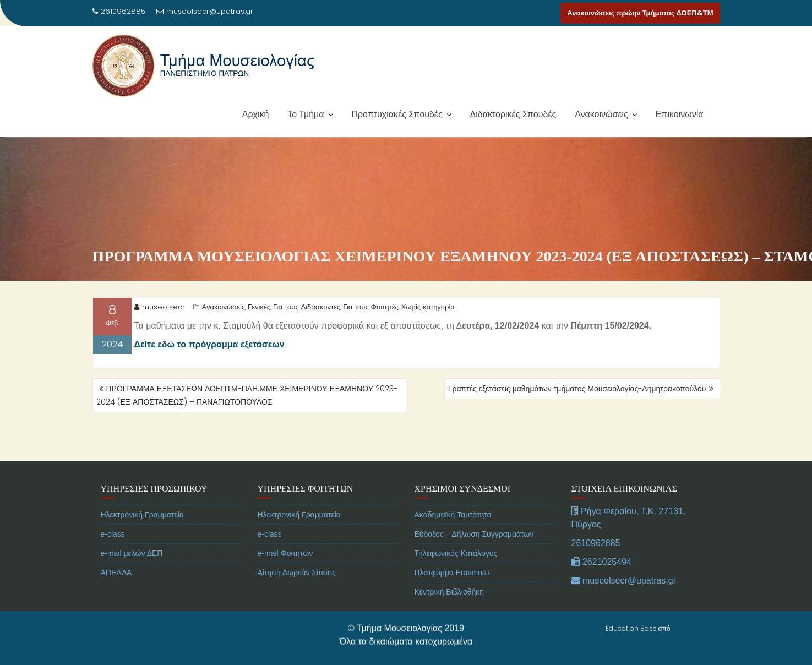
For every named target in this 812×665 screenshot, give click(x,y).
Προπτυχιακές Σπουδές (397, 114)
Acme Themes (696, 627)
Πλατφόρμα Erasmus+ (453, 591)
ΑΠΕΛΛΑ (116, 591)
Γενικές (259, 307)
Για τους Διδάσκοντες (307, 307)
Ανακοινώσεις (601, 114)
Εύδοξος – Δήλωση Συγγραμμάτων (474, 553)
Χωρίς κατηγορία (428, 307)
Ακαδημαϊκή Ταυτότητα (453, 533)
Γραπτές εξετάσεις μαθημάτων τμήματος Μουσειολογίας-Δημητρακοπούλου (577, 389)
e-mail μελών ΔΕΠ (132, 572)
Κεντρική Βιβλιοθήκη (449, 611)
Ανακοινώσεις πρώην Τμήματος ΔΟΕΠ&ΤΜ (640, 13)
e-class (113, 553)
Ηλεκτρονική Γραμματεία (142, 533)
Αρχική (256, 114)
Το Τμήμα (306, 114)
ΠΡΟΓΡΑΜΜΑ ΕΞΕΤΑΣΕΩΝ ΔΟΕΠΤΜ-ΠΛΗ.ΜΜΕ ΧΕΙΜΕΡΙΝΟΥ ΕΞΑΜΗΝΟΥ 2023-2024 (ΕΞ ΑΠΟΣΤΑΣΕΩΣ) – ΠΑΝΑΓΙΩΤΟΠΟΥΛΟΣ (247, 395)
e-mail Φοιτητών (285, 572)
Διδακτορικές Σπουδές (513, 114)
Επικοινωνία (680, 114)
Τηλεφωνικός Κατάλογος (456, 572)
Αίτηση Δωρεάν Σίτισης (297, 591)
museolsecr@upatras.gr (205, 11)
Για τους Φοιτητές (371, 307)
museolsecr (160, 307)
